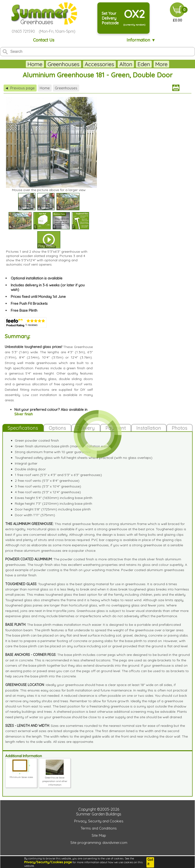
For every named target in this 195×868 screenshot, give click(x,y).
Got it (150, 862)
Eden (132, 64)
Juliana (153, 64)
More (173, 64)
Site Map (99, 835)
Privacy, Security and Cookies (99, 821)
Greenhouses (52, 64)
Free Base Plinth (24, 310)
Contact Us (44, 40)
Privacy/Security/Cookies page (48, 862)
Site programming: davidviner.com (99, 843)
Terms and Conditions (99, 828)
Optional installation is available (37, 278)
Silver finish (24, 414)
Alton (114, 64)
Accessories (88, 64)
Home (23, 64)
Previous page (20, 88)
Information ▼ (141, 40)
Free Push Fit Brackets (29, 303)
